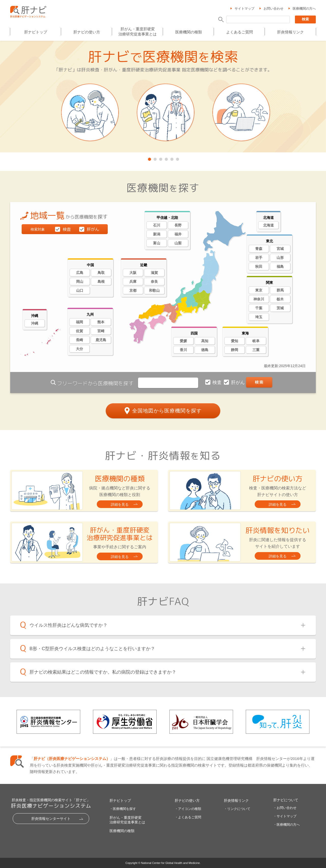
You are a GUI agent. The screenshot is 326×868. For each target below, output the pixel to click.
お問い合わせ (274, 9)
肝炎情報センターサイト (51, 819)
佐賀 (79, 331)
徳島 (205, 350)
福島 (280, 266)
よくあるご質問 (240, 32)
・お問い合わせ (285, 808)
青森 (259, 249)
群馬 (280, 290)
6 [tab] (177, 158)
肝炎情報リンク (290, 32)
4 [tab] (166, 158)
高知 (205, 341)
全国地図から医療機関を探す (167, 411)
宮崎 (101, 331)
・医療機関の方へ (287, 825)
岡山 (80, 282)
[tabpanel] (163, 97)
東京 (259, 290)
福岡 (79, 322)
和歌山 (154, 290)
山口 (80, 290)
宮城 (280, 249)
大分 (79, 349)
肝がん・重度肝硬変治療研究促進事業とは (138, 31)
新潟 (157, 234)
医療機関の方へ (304, 9)
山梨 (178, 243)
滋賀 (154, 273)
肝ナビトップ (36, 32)
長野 (178, 225)
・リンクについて (237, 809)
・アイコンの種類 (188, 809)
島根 (101, 282)
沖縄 (35, 323)
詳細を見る (120, 504)
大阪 (133, 273)
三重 (256, 350)
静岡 (235, 350)
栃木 (280, 299)
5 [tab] (171, 158)
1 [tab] (149, 158)
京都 (133, 290)
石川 (157, 225)
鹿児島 (101, 340)
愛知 (235, 341)
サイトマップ (244, 9)
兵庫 (133, 282)
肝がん (239, 382)
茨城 (280, 308)
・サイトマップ (285, 816)
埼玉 (259, 317)
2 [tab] (155, 158)
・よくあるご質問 (188, 817)
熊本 (101, 322)
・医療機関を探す (123, 809)
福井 (178, 234)
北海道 (268, 225)
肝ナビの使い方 (87, 32)
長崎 (79, 340)
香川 (183, 350)
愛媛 (183, 341)
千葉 (259, 308)
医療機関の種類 (189, 32)
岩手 (259, 258)
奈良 (154, 282)
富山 (157, 243)
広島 (80, 273)
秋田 (259, 266)
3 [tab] (160, 158)
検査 (218, 382)
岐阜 (256, 341)
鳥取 (101, 273)
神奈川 (259, 299)
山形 (280, 258)
